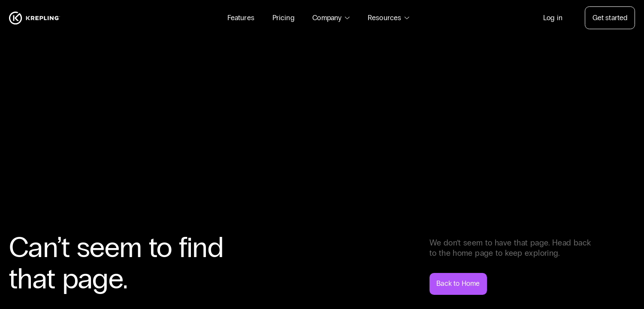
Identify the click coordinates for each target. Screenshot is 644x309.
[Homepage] (35, 18)
